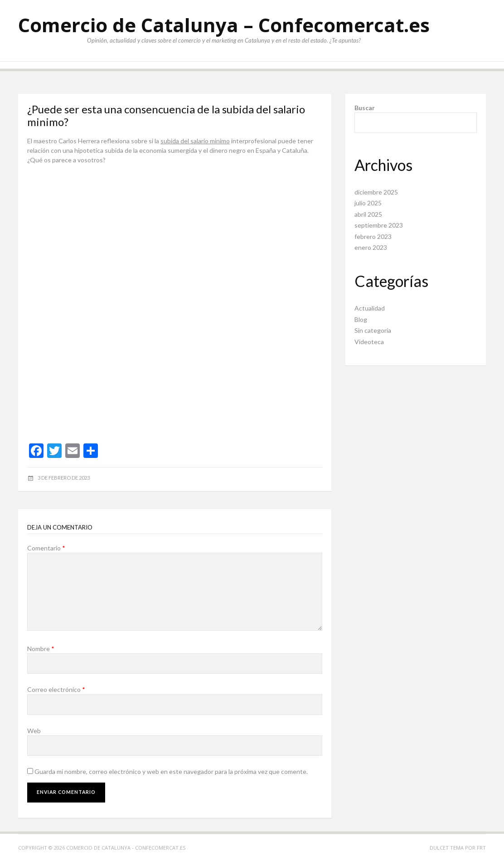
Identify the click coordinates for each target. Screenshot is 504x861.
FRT (481, 848)
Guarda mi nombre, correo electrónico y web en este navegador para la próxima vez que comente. (171, 771)
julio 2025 (368, 203)
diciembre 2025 (376, 192)
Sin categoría (373, 330)
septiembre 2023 (379, 225)
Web (34, 731)
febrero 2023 (373, 236)
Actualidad (370, 308)
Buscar (365, 108)
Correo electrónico (56, 689)
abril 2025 (368, 214)
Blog (361, 319)
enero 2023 (371, 247)
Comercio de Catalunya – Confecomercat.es (224, 25)
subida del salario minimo (195, 141)
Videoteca (369, 342)
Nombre (41, 649)
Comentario (46, 548)
